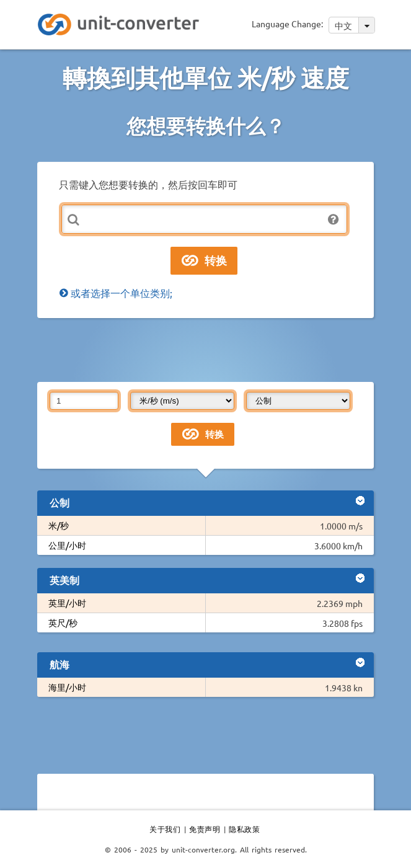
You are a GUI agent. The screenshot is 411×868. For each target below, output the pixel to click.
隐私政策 (244, 829)
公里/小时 (67, 545)
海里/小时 (67, 687)
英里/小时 (67, 603)
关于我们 (165, 829)
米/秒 (59, 525)
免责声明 (205, 829)
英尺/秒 (63, 622)
